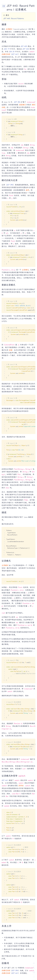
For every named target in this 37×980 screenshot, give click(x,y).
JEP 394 (17, 102)
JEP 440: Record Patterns (14, 18)
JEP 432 (26, 49)
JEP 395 (10, 185)
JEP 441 (15, 54)
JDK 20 (12, 52)
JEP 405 (24, 46)
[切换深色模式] (34, 968)
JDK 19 (7, 49)
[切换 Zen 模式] (34, 977)
